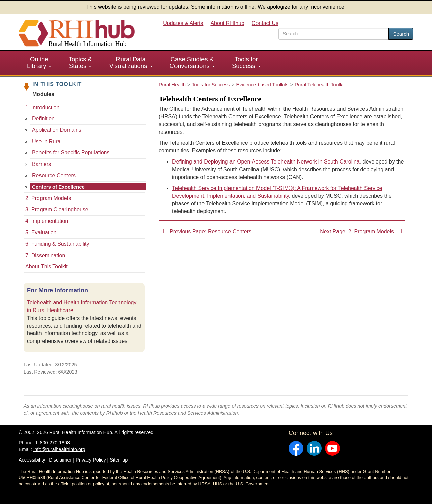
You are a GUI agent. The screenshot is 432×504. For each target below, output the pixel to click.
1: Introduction (42, 107)
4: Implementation (47, 221)
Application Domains (57, 130)
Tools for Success (246, 63)
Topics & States (80, 63)
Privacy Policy (91, 460)
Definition (43, 118)
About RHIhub (227, 23)
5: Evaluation (41, 232)
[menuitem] (39, 63)
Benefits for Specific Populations (71, 153)
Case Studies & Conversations (192, 63)
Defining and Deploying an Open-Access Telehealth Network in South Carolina (266, 162)
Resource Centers (54, 175)
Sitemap (119, 460)
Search (401, 34)
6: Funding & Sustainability (57, 244)
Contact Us (265, 23)
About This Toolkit (47, 266)
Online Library (39, 63)
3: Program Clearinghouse (57, 210)
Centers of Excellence (58, 187)
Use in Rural (47, 141)
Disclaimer (60, 460)
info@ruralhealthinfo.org (59, 449)
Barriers (42, 164)
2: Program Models (48, 198)
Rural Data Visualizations (131, 63)
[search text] (334, 34)
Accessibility (32, 460)
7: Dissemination (45, 255)
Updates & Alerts (183, 23)
